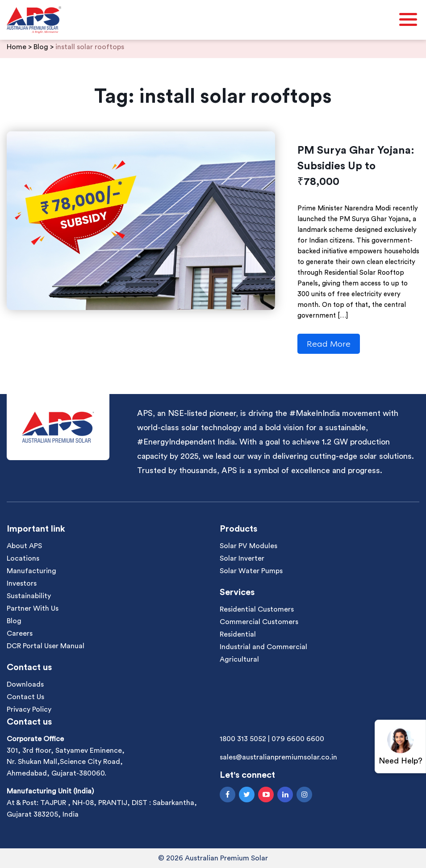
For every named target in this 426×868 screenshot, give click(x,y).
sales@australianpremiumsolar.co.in (278, 757)
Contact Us (25, 697)
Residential (238, 634)
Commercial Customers (259, 622)
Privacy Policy (29, 709)
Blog (14, 621)
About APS (24, 546)
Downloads (25, 684)
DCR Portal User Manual (46, 646)
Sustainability (29, 596)
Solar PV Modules (248, 546)
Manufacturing (31, 571)
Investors (22, 583)
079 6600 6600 (298, 739)
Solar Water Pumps (251, 571)
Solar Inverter (242, 558)
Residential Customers (257, 609)
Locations (23, 558)
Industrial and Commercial (263, 647)
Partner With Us (33, 608)
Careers (20, 633)
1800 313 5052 (243, 739)
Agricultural (239, 659)
